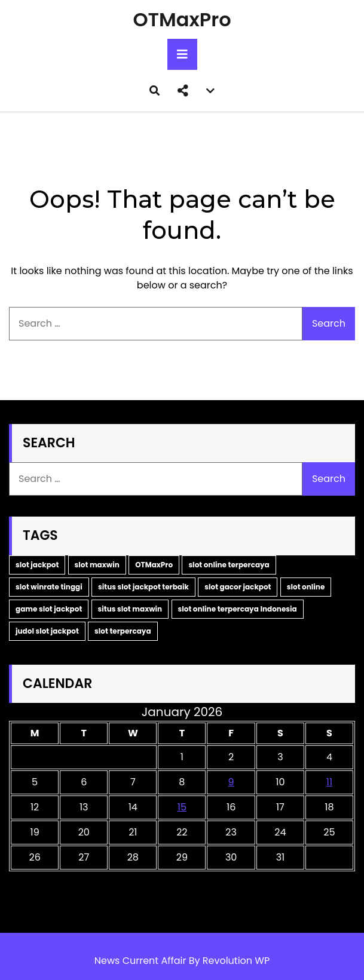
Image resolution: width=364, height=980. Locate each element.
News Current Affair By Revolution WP (182, 961)
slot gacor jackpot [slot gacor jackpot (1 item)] (238, 587)
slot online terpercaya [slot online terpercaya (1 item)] (229, 565)
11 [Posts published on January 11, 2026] (329, 782)
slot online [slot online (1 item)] (306, 587)
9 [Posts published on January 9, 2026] (231, 782)
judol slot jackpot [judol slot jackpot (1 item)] (47, 631)
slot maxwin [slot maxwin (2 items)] (97, 565)
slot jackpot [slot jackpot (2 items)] (37, 565)
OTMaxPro (182, 19)
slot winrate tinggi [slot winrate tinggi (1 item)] (49, 587)
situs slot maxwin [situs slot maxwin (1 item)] (130, 609)
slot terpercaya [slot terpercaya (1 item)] (123, 631)
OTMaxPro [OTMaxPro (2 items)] (154, 565)
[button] (183, 91)
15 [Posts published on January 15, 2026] (182, 807)
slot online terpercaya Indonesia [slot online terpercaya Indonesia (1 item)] (238, 609)
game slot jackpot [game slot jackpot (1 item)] (49, 609)
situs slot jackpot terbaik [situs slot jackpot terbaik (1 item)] (143, 587)
